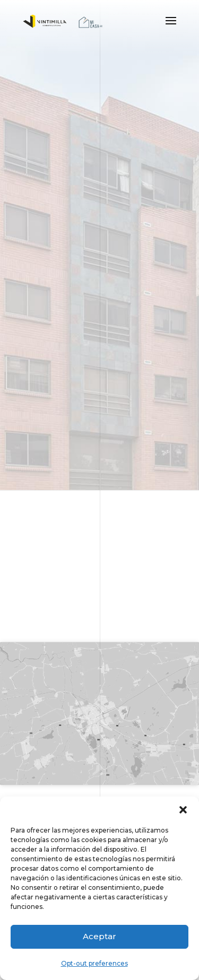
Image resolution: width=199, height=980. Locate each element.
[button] (183, 810)
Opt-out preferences (94, 963)
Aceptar (99, 936)
